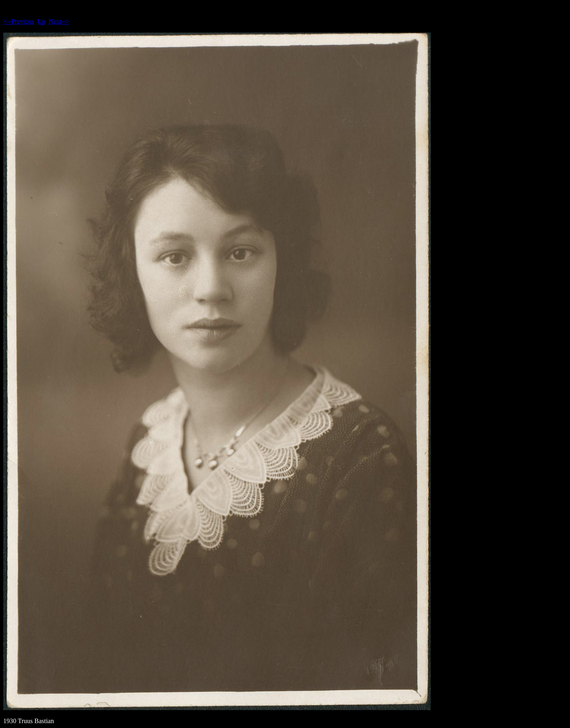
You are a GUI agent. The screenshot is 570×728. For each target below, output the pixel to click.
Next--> (59, 21)
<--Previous (19, 21)
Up (42, 21)
